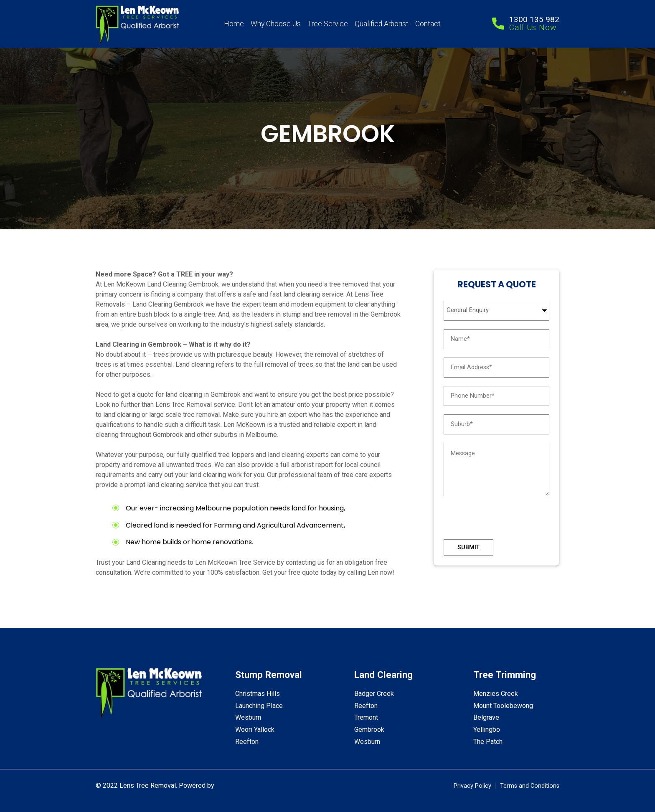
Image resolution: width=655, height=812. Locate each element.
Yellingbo (487, 730)
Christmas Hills (258, 694)
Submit (468, 547)
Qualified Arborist (382, 24)
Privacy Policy (472, 786)
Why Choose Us (276, 24)
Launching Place (259, 706)
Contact (428, 24)
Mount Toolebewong (503, 706)
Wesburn (248, 717)
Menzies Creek (496, 694)
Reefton (247, 742)
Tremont (366, 717)
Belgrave (486, 717)
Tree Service (328, 24)
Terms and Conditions (530, 786)
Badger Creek (374, 694)
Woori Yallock (255, 730)
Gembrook (369, 730)
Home (234, 24)
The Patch (488, 742)
